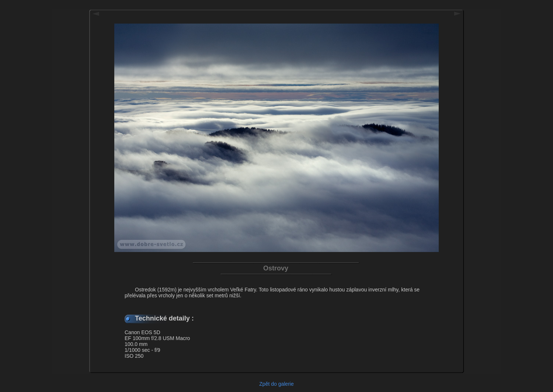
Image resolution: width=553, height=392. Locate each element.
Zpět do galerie (276, 384)
